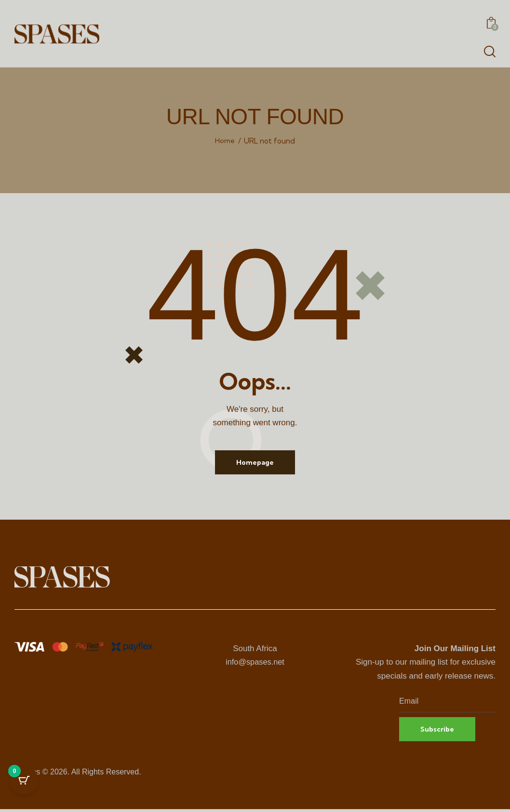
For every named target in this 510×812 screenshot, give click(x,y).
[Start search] (490, 52)
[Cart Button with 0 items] (24, 788)
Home (225, 141)
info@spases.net (255, 663)
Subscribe (439, 731)
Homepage (255, 463)
